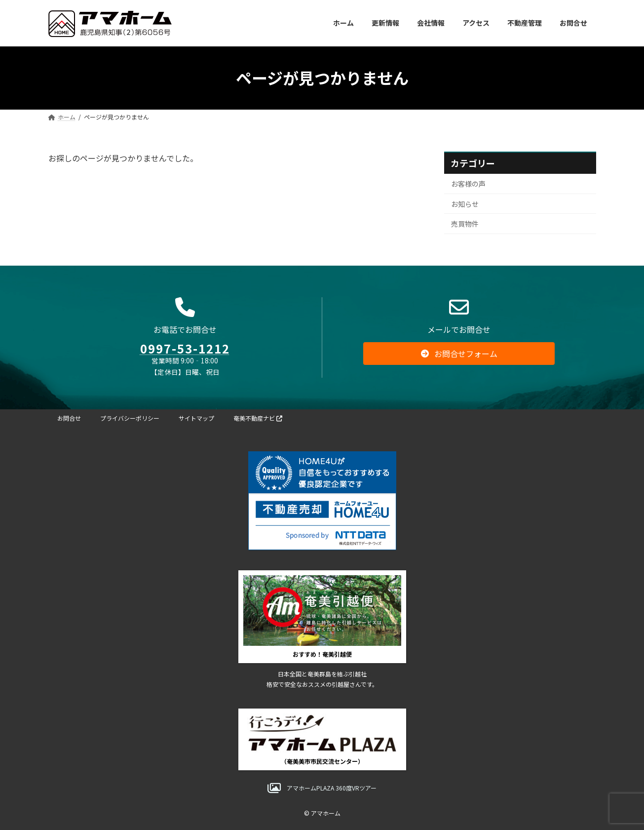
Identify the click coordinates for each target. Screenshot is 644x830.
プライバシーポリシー (130, 418)
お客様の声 (468, 184)
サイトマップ (196, 418)
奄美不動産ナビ (258, 418)
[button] (459, 360)
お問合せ (69, 418)
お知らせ (465, 203)
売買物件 (465, 224)
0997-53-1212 (185, 355)
